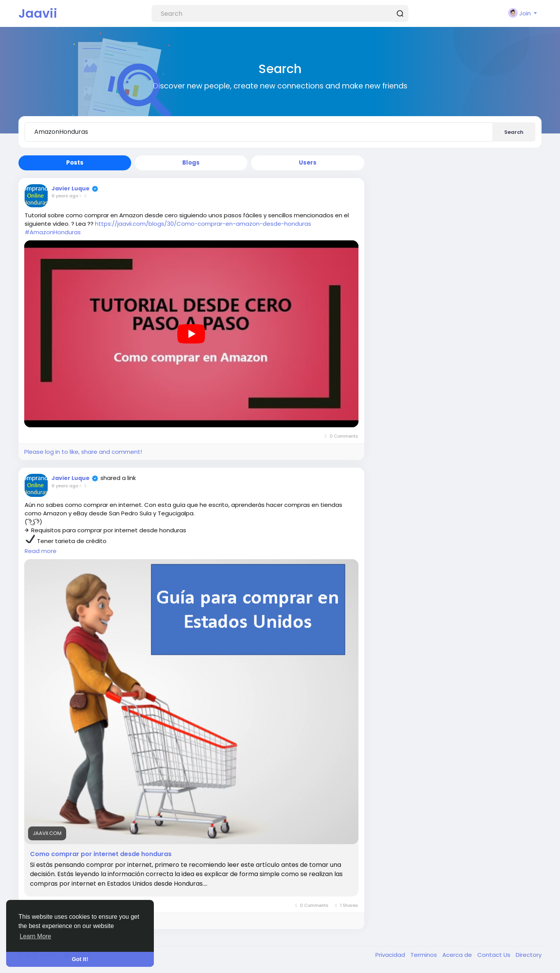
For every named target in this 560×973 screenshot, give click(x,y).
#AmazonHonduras (53, 232)
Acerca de (458, 955)
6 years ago (65, 196)
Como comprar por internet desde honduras (101, 854)
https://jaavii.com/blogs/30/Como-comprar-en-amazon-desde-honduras (203, 224)
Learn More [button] (35, 936)
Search (514, 132)
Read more (41, 551)
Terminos (424, 955)
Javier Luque (71, 188)
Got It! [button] (80, 959)
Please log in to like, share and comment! (83, 452)
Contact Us (495, 955)
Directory (529, 955)
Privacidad (391, 955)
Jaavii (38, 13)
